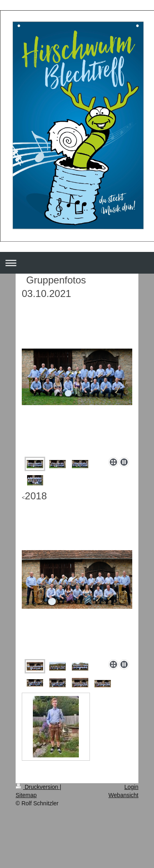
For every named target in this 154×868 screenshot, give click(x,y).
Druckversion (38, 787)
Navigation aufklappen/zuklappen (77, 263)
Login (131, 787)
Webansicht (123, 795)
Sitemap (26, 795)
